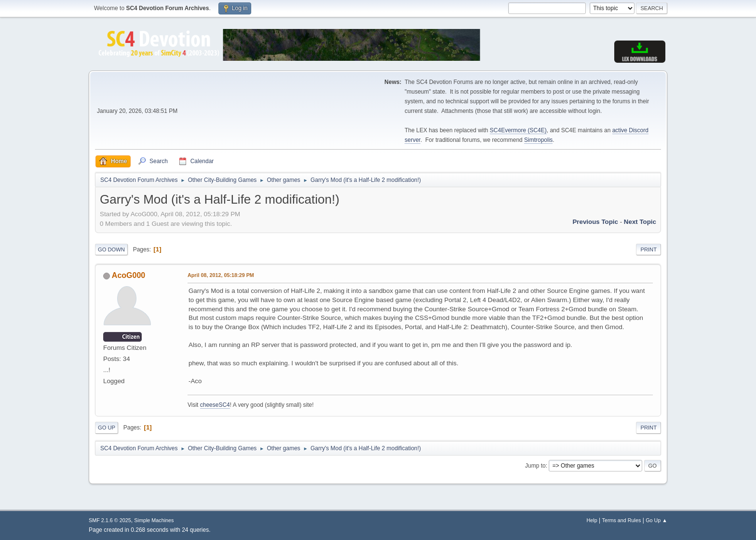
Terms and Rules (622, 520)
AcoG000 (128, 275)
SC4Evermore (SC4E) (518, 130)
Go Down (111, 249)
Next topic (640, 222)
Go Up (107, 428)
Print (648, 249)
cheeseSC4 (215, 405)
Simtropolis (538, 140)
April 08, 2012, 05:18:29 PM (221, 275)
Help (592, 520)
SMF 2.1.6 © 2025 (110, 520)
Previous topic (595, 222)
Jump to (535, 466)
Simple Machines (154, 520)
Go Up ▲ (656, 520)
